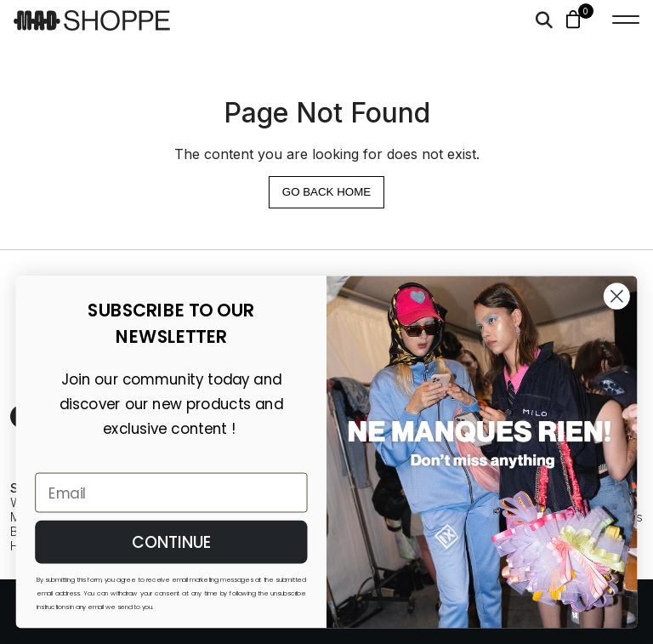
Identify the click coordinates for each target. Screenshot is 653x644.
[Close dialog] (617, 296)
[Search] (544, 20)
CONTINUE (172, 542)
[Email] (171, 493)
